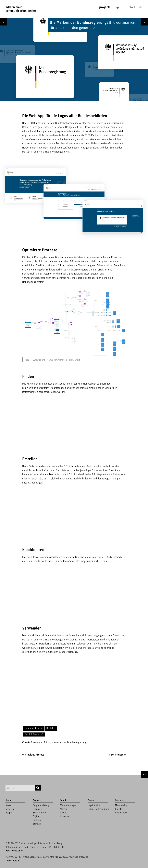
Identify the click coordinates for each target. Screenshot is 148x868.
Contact (130, 7)
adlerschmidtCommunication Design (21, 9)
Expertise (65, 816)
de (141, 7)
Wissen (64, 809)
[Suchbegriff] (20, 788)
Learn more (11, 861)
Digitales (51, 728)
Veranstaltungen (68, 805)
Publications (121, 813)
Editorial (37, 820)
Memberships (122, 805)
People (9, 813)
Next (116, 755)
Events (64, 813)
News (8, 805)
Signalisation (39, 813)
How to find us (13, 851)
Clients (118, 809)
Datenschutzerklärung (98, 809)
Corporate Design (33, 728)
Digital (36, 816)
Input (118, 7)
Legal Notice (94, 805)
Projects (105, 7)
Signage (37, 824)
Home (8, 800)
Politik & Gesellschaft (34, 734)
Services (10, 809)
